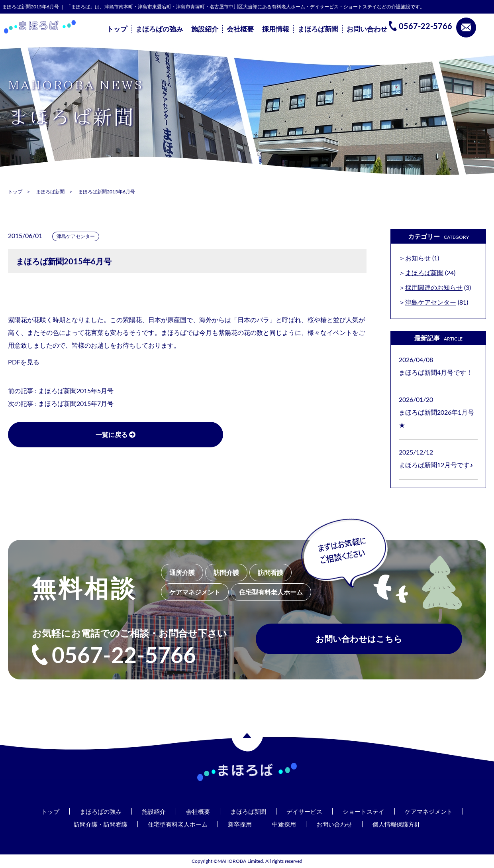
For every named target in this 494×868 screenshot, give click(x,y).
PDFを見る (24, 362)
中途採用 (286, 824)
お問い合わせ (367, 29)
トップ (117, 29)
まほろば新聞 (318, 29)
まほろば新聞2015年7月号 (76, 403)
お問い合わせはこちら (359, 641)
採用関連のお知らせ (434, 287)
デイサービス (306, 811)
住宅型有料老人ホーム (175, 824)
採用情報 (276, 29)
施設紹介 (205, 29)
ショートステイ (368, 811)
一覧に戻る (88, 434)
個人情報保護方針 (403, 824)
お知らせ (418, 258)
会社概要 (240, 29)
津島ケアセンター (76, 236)
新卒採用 (240, 824)
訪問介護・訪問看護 (94, 824)
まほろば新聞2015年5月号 (76, 391)
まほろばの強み (159, 29)
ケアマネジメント (436, 811)
